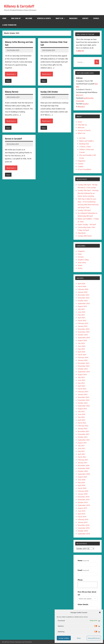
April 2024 (81, 352)
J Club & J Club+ (85, 146)
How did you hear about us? (87, 593)
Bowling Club (84, 144)
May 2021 (81, 451)
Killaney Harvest (12, 92)
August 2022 (82, 408)
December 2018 (83, 525)
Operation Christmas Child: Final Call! (54, 43)
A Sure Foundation (9, 25)
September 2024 (84, 337)
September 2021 (84, 440)
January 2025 (83, 326)
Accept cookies (64, 638)
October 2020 (83, 471)
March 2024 (82, 354)
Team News (82, 262)
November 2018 (84, 528)
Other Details (83, 604)
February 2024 (83, 357)
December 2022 (83, 397)
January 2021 (83, 462)
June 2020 (82, 480)
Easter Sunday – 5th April (87, 224)
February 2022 (83, 426)
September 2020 (84, 474)
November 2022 (84, 400)
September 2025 (84, 303)
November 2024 (84, 332)
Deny (79, 638)
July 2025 (81, 309)
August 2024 (82, 340)
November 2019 (84, 499)
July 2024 (81, 343)
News (8, 81)
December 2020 (83, 465)
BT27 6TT (80, 95)
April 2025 (81, 318)
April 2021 (81, 454)
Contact (85, 18)
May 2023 (81, 383)
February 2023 (83, 391)
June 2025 (82, 312)
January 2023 (83, 394)
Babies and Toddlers (87, 141)
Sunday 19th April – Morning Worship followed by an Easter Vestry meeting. (88, 193)
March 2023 (82, 389)
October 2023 (83, 369)
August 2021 (82, 443)
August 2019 (82, 508)
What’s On (60, 18)
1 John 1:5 (80, 51)
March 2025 (82, 320)
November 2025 (84, 298)
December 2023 (83, 363)
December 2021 (83, 431)
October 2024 (83, 335)
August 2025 (82, 306)
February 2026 (83, 289)
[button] (100, 612)
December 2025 (83, 295)
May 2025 (81, 315)
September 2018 (84, 534)
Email (83, 570)
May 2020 (81, 482)
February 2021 (83, 460)
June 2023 (82, 380)
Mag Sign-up (16, 18)
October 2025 (83, 300)
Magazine (81, 251)
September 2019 (84, 505)
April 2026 (81, 283)
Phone (80, 580)
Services (81, 257)
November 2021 (84, 434)
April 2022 (81, 420)
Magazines (73, 18)
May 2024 (81, 349)
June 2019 (82, 511)
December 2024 (83, 329)
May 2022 (81, 417)
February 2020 (83, 491)
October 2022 (83, 403)
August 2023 (82, 374)
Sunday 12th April (84, 210)
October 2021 (83, 437)
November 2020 (84, 468)
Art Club (82, 138)
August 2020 (82, 477)
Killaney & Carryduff (19, 6)
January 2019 (83, 522)
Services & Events (44, 18)
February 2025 (83, 323)
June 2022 (82, 414)
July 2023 (81, 377)
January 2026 (83, 292)
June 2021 (82, 448)
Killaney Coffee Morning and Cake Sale (19, 43)
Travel (80, 265)
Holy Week (82, 233)
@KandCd (81, 106)
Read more (11, 74)
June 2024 (82, 346)
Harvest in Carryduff (13, 139)
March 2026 (82, 286)
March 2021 (82, 457)
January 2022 (83, 428)
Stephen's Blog (83, 260)
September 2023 (84, 372)
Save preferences (94, 638)
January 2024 (83, 360)
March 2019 (82, 516)
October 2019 (83, 502)
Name (83, 560)
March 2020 (82, 488)
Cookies (96, 18)
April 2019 (81, 514)
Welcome (29, 18)
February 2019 (83, 519)
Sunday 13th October (49, 92)
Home (4, 18)
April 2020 (81, 485)
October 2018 (83, 531)
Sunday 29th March (85, 236)
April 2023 (81, 386)
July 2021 (81, 445)
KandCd (86, 104)
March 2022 (82, 423)
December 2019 (83, 497)
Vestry (80, 268)
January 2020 (83, 494)
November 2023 (84, 366)
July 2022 (81, 411)
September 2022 (84, 406)
